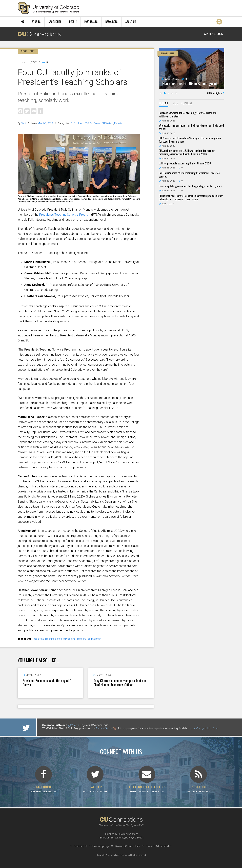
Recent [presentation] (164, 103)
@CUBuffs (74, 725)
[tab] (164, 103)
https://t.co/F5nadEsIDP (192, 728)
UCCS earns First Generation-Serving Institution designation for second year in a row (190, 140)
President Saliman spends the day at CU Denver (48, 683)
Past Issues (91, 22)
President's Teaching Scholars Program (54, 639)
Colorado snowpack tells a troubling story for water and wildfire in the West (188, 115)
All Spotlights (215, 93)
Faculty (118, 123)
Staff (23, 123)
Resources (111, 22)
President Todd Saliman (88, 639)
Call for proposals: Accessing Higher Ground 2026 (185, 163)
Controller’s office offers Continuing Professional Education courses (189, 175)
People (73, 22)
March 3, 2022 (45, 123)
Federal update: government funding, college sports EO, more (190, 186)
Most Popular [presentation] (183, 103)
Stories (36, 22)
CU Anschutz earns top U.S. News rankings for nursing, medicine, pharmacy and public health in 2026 (187, 152)
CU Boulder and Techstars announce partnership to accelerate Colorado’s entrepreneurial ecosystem (191, 197)
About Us (131, 22)
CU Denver (95, 123)
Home (23, 22)
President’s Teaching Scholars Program (65, 215)
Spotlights (55, 22)
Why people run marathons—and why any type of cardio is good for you (191, 127)
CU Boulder (76, 123)
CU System (107, 123)
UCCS (86, 123)
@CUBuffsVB (54, 728)
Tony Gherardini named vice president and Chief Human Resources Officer (120, 683)
